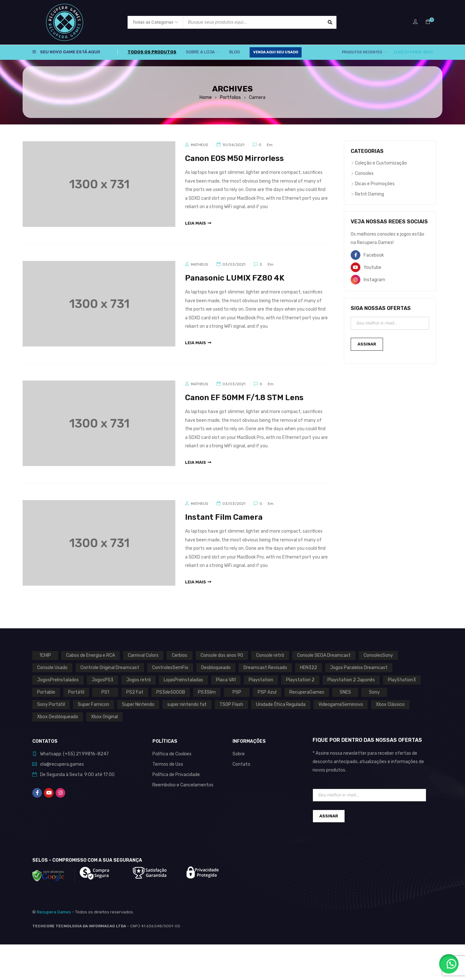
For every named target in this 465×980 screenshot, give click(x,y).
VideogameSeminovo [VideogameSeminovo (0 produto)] (341, 704)
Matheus (200, 145)
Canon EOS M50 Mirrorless (234, 158)
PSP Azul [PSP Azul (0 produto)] (267, 692)
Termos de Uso (168, 764)
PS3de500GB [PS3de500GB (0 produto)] (171, 692)
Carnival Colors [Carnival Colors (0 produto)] (143, 655)
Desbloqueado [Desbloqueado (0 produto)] (216, 668)
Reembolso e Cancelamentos (183, 785)
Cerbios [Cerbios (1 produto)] (180, 655)
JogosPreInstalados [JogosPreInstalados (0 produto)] (58, 680)
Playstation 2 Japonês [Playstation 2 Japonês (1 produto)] (351, 680)
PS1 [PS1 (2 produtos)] (105, 692)
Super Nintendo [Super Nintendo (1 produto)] (138, 704)
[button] (449, 964)
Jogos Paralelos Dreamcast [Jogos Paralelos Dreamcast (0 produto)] (359, 668)
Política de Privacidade (176, 775)
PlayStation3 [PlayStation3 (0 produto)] (402, 680)
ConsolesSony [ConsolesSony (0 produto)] (378, 655)
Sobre (239, 754)
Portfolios (230, 97)
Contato (241, 764)
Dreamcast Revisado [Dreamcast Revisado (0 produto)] (265, 668)
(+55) (69, 754)
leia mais (196, 223)
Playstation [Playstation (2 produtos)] (261, 680)
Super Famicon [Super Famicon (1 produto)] (93, 704)
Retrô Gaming (369, 194)
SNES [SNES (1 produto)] (345, 692)
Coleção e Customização (381, 163)
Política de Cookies (172, 754)
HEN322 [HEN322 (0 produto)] (309, 668)
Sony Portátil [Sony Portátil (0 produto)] (51, 704)
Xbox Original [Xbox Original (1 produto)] (104, 717)
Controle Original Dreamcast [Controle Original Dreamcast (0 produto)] (110, 668)
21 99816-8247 (92, 754)
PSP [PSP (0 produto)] (237, 692)
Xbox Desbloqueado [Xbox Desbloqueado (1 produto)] (58, 717)
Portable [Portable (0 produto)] (46, 692)
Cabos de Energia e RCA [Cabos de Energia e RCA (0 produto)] (91, 655)
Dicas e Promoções (375, 184)
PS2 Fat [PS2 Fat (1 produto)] (135, 692)
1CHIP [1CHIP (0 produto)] (45, 655)
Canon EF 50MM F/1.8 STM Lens (244, 398)
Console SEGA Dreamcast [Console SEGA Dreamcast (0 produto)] (324, 655)
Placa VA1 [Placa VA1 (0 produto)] (226, 680)
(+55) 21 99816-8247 (413, 52)
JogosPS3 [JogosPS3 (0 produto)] (103, 680)
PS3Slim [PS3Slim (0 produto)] (207, 692)
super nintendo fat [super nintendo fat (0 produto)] (187, 704)
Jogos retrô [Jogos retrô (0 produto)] (139, 680)
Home (206, 97)
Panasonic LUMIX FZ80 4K (235, 278)
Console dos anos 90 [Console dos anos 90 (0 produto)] (222, 655)
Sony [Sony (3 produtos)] (374, 692)
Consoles (364, 173)
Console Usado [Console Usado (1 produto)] (52, 668)
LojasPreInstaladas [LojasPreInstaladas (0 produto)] (183, 680)
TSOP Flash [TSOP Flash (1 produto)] (231, 704)
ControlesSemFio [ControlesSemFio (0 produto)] (170, 668)
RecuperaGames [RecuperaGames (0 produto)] (307, 692)
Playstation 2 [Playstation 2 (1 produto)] (300, 680)
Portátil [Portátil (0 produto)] (76, 692)
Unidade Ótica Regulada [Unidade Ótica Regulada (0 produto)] (281, 704)
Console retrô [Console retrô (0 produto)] (270, 655)
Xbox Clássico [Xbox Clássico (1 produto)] (390, 704)
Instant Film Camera (224, 517)
